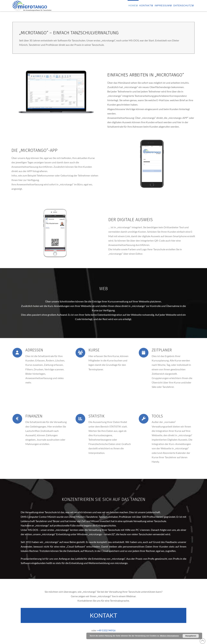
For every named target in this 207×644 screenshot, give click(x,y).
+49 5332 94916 (106, 630)
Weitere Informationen (169, 636)
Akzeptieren (191, 636)
